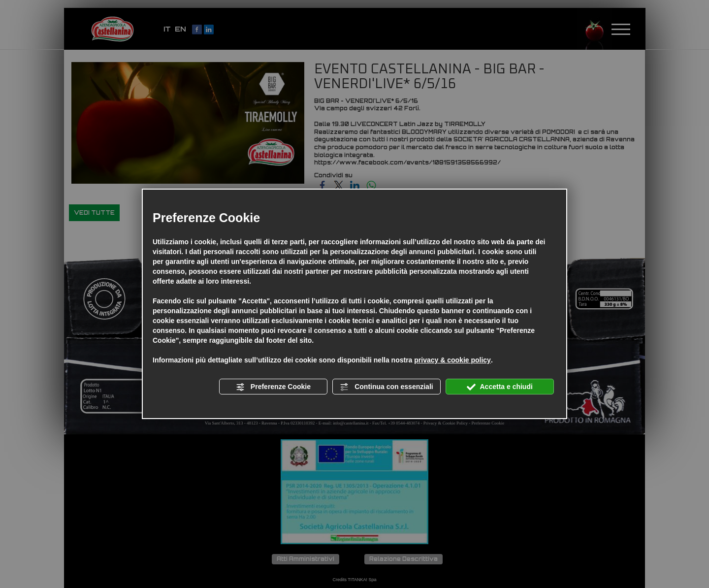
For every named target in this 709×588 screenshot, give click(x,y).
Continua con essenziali (386, 387)
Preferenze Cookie (273, 387)
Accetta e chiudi (500, 387)
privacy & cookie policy (452, 360)
